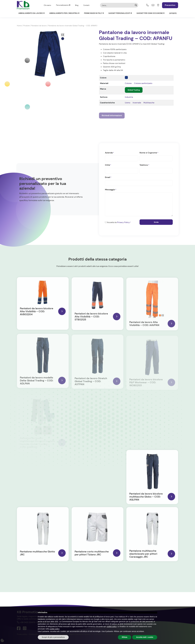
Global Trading (134, 90)
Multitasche (149, 103)
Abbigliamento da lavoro (31, 13)
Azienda (109, 153)
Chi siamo (47, 5)
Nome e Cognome (149, 153)
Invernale (137, 103)
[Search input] (118, 5)
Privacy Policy (123, 222)
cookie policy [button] (112, 626)
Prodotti (27, 26)
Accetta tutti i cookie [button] (145, 637)
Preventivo (170, 5)
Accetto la (119, 222)
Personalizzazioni (62, 5)
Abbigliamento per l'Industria (63, 13)
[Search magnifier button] (136, 5)
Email (108, 177)
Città (108, 165)
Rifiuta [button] (125, 637)
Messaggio (111, 190)
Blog (77, 5)
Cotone (128, 83)
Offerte (173, 13)
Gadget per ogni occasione (150, 13)
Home (19, 26)
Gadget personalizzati (119, 13)
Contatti (86, 5)
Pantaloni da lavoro (39, 26)
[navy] (126, 77)
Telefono (144, 165)
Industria (129, 97)
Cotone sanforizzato (143, 83)
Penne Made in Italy (93, 13)
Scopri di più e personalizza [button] (53, 637)
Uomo (128, 103)
